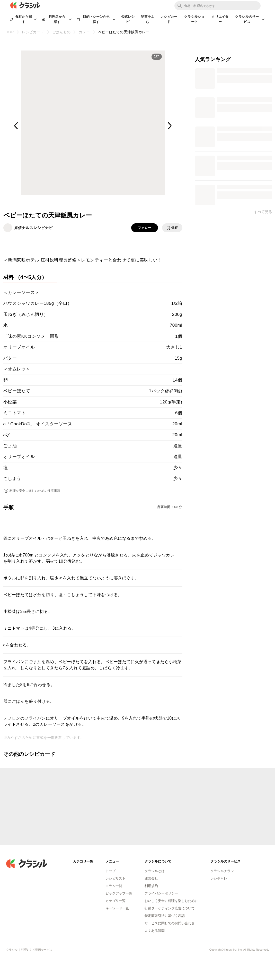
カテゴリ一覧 (116, 901)
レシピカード (169, 19)
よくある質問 (155, 931)
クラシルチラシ (222, 871)
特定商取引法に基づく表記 (165, 916)
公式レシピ (128, 19)
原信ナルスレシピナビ (33, 228)
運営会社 (151, 878)
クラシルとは (155, 871)
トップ (110, 871)
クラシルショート (194, 19)
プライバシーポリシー (161, 893)
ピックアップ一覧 (119, 893)
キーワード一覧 (117, 908)
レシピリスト (116, 878)
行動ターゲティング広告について (170, 908)
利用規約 (151, 886)
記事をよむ (148, 19)
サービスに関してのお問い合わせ (170, 923)
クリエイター (220, 19)
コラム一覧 (114, 886)
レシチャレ (219, 878)
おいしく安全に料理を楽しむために (171, 901)
